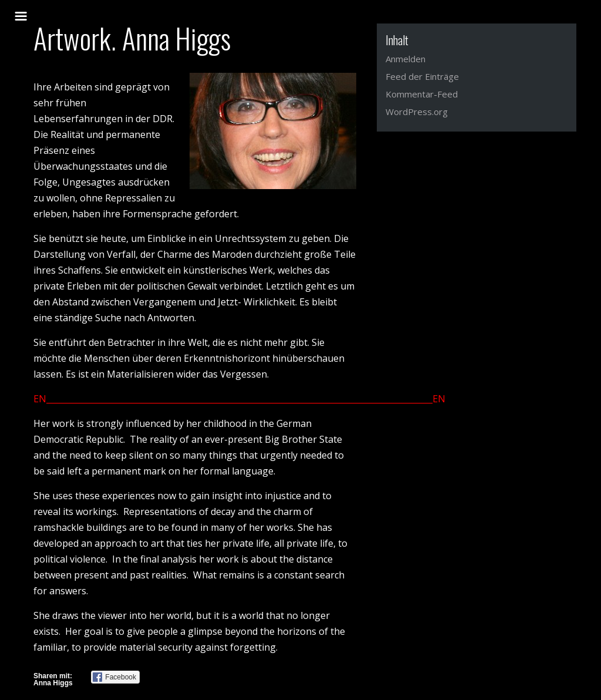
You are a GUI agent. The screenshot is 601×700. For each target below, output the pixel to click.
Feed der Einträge (422, 76)
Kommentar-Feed (422, 94)
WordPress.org (417, 112)
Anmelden (406, 59)
